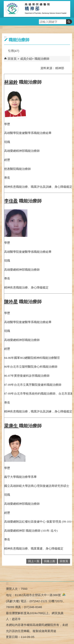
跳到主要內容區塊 (2, 2)
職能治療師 (42, 59)
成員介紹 (26, 59)
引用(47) (14, 51)
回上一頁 (34, 561)
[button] (69, 22)
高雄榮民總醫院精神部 (37, 9)
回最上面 (50, 561)
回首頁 (12, 59)
